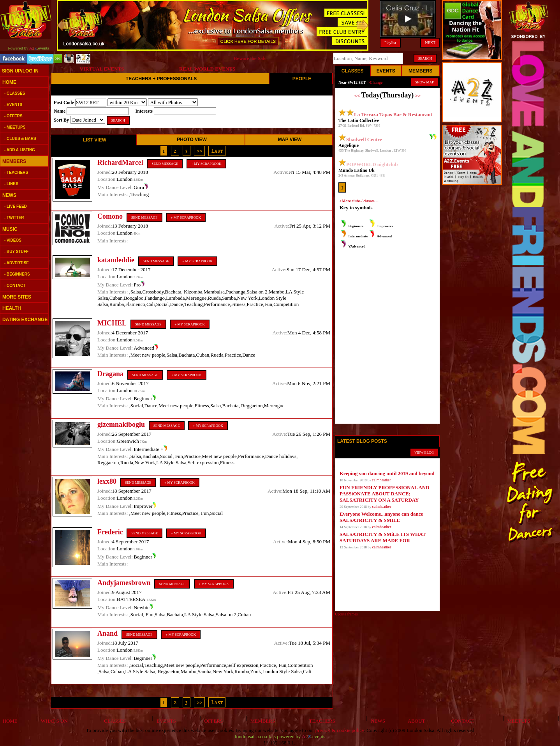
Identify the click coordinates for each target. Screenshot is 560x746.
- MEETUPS (15, 127)
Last (217, 151)
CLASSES (114, 721)
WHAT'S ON (53, 721)
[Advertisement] (23, 448)
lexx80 (107, 481)
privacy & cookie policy (340, 730)
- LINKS (11, 184)
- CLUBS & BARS (20, 139)
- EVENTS (13, 105)
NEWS (9, 195)
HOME (9, 82)
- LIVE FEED (16, 206)
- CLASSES (15, 93)
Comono (110, 216)
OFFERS (212, 721)
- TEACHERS (16, 172)
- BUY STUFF (16, 252)
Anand (107, 633)
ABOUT (415, 721)
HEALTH (12, 308)
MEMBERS (14, 161)
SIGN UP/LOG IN (20, 71)
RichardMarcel (120, 163)
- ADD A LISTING (20, 150)
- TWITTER (14, 218)
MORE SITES (17, 297)
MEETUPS (518, 721)
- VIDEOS (13, 240)
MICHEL (112, 323)
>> (200, 151)
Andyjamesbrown (124, 583)
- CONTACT (15, 285)
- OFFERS (13, 116)
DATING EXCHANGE (25, 320)
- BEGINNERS (17, 274)
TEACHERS (321, 721)
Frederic (110, 532)
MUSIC (10, 229)
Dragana (110, 374)
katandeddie (116, 260)
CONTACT (462, 721)
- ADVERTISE (17, 263)
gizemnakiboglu (121, 424)
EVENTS (165, 721)
